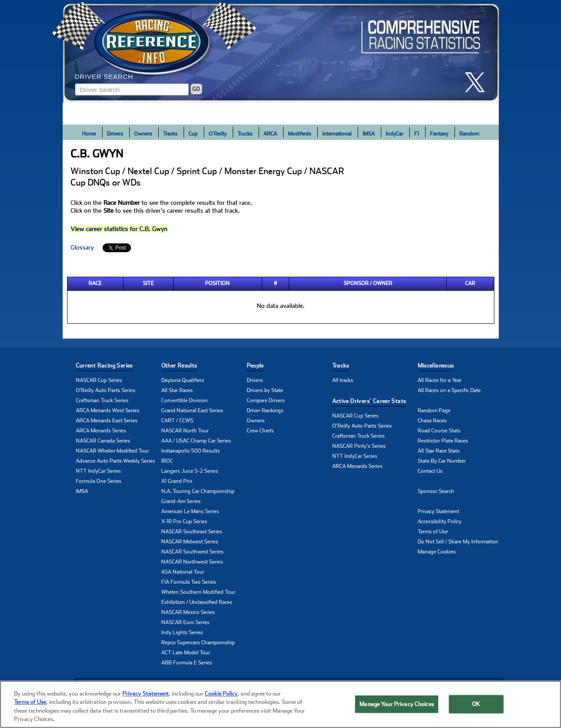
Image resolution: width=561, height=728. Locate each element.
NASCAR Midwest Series (190, 542)
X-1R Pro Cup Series (184, 521)
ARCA (270, 134)
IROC (167, 461)
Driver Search (104, 77)
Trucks (245, 134)
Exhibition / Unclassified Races (197, 602)
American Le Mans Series (190, 511)
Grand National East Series (192, 410)
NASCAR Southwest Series (192, 552)
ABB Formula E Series (187, 663)
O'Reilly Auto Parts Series (106, 390)
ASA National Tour (183, 572)
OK (476, 704)
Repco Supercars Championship (198, 642)
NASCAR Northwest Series (192, 562)
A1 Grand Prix (177, 481)
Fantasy (439, 134)
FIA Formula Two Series (189, 582)
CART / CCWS (177, 421)
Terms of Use (433, 532)
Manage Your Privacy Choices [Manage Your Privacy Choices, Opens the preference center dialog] (397, 704)
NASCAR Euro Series (185, 622)
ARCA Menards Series (101, 431)
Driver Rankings (265, 410)
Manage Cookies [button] (437, 552)
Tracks (170, 134)
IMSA (369, 134)
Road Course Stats (439, 431)
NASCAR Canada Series (103, 441)
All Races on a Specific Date (449, 390)
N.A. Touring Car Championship (198, 491)
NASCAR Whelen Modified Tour (112, 451)
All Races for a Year (440, 380)
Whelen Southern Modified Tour (198, 592)
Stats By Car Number (442, 461)
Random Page (434, 410)
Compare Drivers (266, 400)
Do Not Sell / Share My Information (458, 542)
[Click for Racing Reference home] (281, 51)
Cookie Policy (221, 694)
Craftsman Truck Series (102, 400)
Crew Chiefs (260, 431)
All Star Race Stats (439, 451)
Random (469, 134)
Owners (143, 134)
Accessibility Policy (440, 521)
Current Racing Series (104, 366)
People (255, 366)
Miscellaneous (436, 366)
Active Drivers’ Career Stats (369, 401)
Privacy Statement (439, 511)
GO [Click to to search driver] (196, 89)
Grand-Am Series (181, 501)
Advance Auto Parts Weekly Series (115, 461)
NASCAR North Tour (185, 431)
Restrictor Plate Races (443, 441)
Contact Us (430, 471)
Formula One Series (99, 481)
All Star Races (177, 390)
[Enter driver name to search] (132, 89)
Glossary (82, 247)
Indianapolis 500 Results (191, 451)
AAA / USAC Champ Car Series (196, 441)
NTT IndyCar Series (98, 471)
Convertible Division (185, 400)
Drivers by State (265, 390)
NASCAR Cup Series (99, 380)
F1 (417, 134)
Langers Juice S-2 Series (190, 471)
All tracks (343, 380)
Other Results (179, 366)
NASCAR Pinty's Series (359, 446)
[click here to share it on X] (478, 82)
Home (89, 134)
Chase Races (432, 421)
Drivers (115, 134)
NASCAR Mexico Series (188, 612)
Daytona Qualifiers (183, 380)
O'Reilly (218, 134)
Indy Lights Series (182, 632)
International (337, 134)
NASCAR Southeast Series (192, 532)
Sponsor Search (436, 491)
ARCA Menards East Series (107, 421)
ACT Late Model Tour (186, 653)
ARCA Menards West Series (108, 410)
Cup (193, 134)
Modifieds (300, 134)
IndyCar (394, 134)
